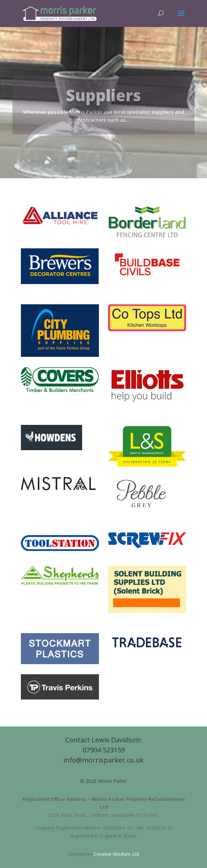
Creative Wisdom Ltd (116, 854)
